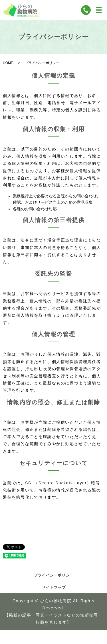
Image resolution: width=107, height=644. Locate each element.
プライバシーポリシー (54, 575)
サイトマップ (54, 587)
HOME (8, 63)
